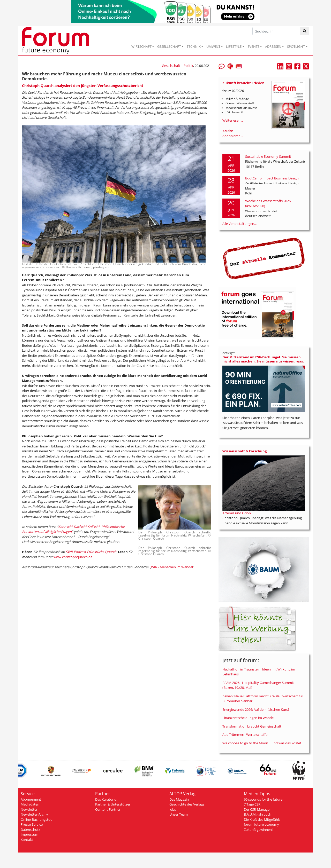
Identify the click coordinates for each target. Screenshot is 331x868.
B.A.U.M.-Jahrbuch (258, 814)
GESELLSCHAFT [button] (169, 46)
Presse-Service (32, 824)
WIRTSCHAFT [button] (141, 46)
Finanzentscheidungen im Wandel (248, 718)
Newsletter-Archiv (34, 814)
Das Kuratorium (107, 799)
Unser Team (179, 814)
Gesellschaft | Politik (178, 66)
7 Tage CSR (252, 804)
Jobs (173, 809)
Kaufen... (229, 131)
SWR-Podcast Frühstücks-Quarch (91, 552)
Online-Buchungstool (37, 819)
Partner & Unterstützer (113, 804)
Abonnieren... (233, 136)
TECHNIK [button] (194, 46)
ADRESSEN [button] (273, 46)
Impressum (29, 834)
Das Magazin (179, 799)
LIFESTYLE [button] (234, 46)
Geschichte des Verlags (187, 804)
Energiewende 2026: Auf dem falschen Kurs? (256, 709)
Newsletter (29, 809)
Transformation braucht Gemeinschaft (252, 726)
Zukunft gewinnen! (258, 830)
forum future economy (261, 824)
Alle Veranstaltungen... (239, 224)
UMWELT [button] (213, 46)
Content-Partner (108, 809)
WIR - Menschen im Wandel (172, 567)
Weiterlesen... (233, 120)
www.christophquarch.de (73, 557)
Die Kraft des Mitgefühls (262, 819)
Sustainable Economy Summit (268, 156)
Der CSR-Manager (257, 809)
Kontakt (27, 840)
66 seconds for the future (263, 799)
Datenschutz (30, 830)
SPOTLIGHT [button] (296, 46)
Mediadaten (30, 804)
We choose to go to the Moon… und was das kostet (262, 743)
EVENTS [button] (253, 46)
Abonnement (31, 799)
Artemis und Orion (237, 513)
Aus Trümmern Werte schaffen (246, 735)
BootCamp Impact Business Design (272, 178)
